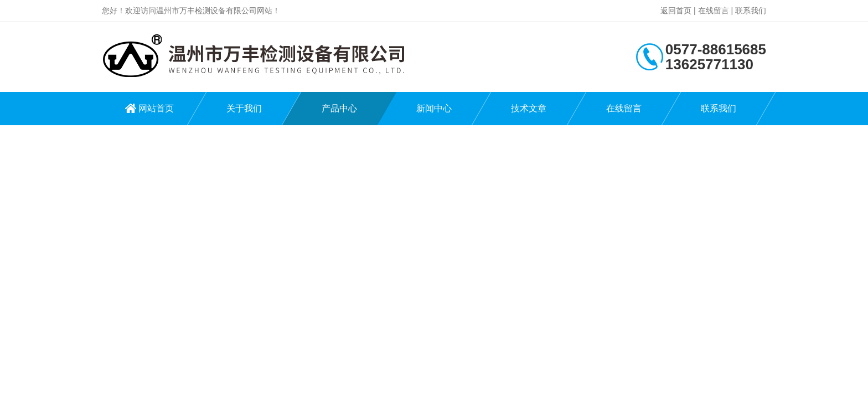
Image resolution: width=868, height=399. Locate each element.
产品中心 (339, 108)
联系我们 (751, 11)
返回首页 (676, 11)
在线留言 (714, 11)
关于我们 (244, 108)
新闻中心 (434, 108)
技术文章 (529, 108)
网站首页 (156, 108)
